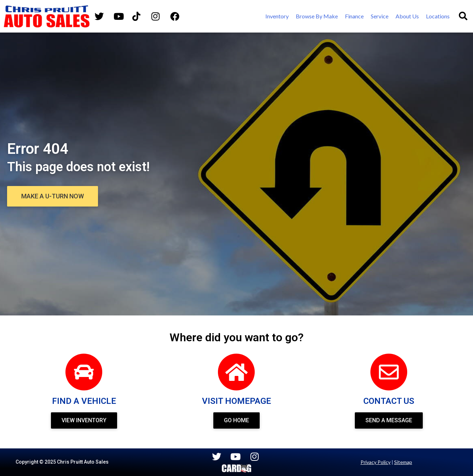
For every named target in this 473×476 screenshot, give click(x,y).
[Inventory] (277, 16)
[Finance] (354, 16)
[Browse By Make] (317, 16)
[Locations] (438, 16)
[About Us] (407, 16)
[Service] (380, 16)
